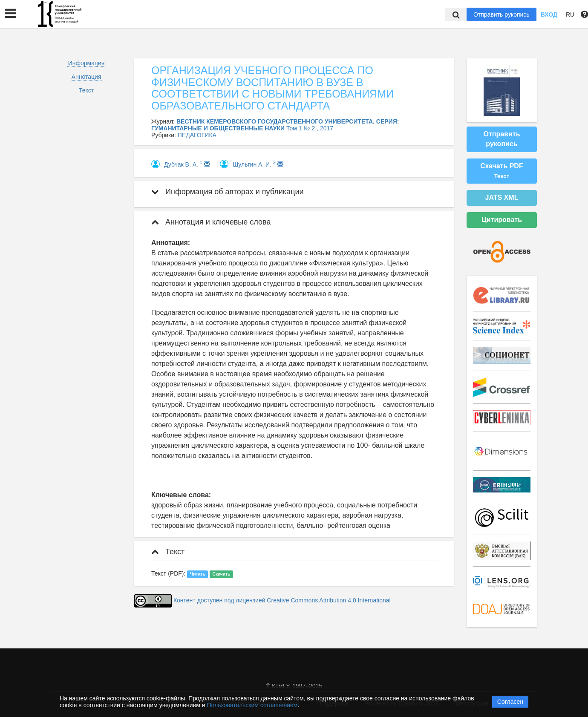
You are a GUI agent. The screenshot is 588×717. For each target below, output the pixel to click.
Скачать (221, 574)
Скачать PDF (502, 171)
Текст (86, 90)
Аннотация (86, 77)
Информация (86, 63)
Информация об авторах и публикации (228, 192)
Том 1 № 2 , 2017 (310, 128)
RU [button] (570, 14)
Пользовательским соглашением (252, 705)
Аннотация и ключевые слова (211, 222)
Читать (198, 574)
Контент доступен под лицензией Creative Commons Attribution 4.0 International (282, 601)
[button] (11, 14)
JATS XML (502, 197)
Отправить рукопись (502, 14)
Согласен (510, 702)
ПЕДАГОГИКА (197, 135)
